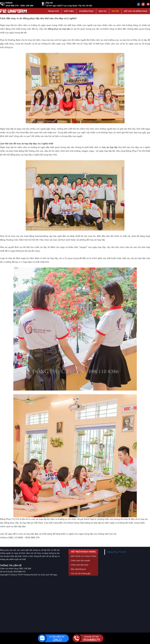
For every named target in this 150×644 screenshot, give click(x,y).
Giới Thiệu (69, 11)
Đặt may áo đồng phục (136, 11)
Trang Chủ (53, 11)
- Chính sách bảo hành (79, 565)
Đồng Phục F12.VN (117, 552)
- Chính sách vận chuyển (80, 561)
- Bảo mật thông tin (78, 569)
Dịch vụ (103, 11)
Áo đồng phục (86, 11)
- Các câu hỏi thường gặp (80, 573)
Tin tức (115, 11)
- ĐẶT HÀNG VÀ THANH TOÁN (83, 556)
